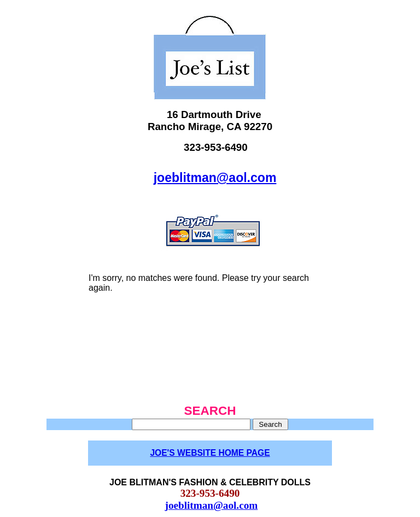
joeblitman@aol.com (215, 178)
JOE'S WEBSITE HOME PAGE (210, 453)
